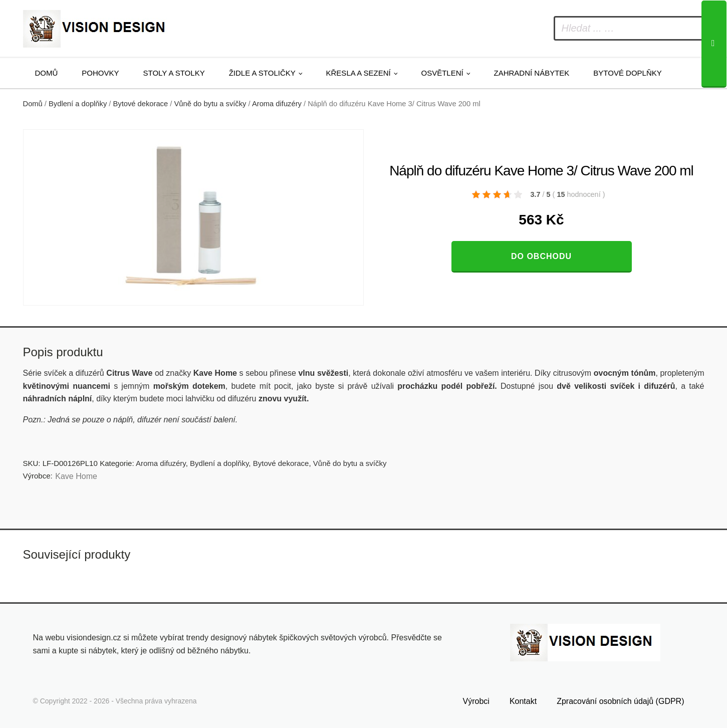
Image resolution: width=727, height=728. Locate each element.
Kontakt (523, 701)
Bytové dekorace (141, 104)
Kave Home (76, 476)
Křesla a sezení (358, 73)
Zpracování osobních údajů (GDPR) (620, 701)
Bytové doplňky (627, 73)
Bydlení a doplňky (78, 104)
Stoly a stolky (174, 73)
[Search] (714, 44)
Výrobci (476, 701)
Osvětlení (442, 73)
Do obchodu (541, 256)
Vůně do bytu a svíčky (210, 104)
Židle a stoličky (262, 73)
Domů (47, 73)
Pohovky (100, 73)
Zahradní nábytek (531, 73)
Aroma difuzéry (277, 104)
